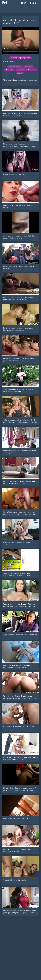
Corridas (28, 67)
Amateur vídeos (15, 67)
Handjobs (10, 70)
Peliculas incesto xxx (20, 3)
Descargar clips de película (20, 58)
